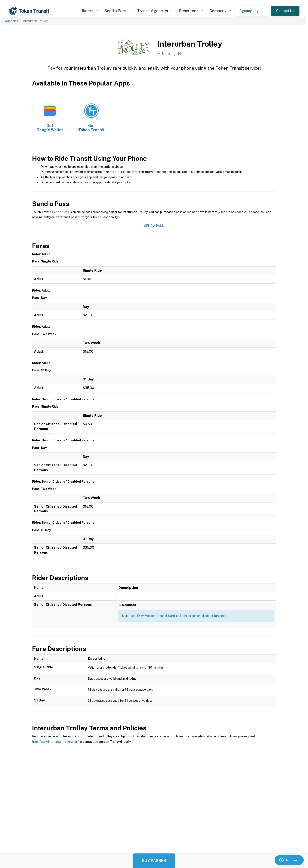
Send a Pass (61, 212)
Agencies (11, 21)
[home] (30, 11)
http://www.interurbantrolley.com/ (55, 742)
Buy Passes (154, 861)
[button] (90, 11)
